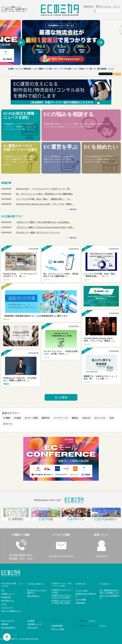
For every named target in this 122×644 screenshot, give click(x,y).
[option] (61, 42)
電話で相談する (33, 596)
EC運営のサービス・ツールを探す (61, 591)
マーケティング (61, 418)
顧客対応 (46, 418)
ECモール (8, 424)
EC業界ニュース (8, 594)
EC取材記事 (6, 597)
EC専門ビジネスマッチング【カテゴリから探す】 (61, 596)
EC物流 (17, 418)
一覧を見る (73, 209)
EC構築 (7, 418)
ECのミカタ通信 (58, 629)
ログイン (93, 621)
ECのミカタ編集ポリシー (11, 611)
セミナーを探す (82, 591)
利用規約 (5, 624)
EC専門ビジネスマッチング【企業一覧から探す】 (61, 602)
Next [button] (101, 42)
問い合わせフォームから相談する (37, 591)
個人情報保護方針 (8, 628)
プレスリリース (7, 608)
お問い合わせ (33, 628)
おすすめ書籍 (81, 600)
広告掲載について (34, 624)
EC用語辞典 (80, 603)
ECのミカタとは (8, 621)
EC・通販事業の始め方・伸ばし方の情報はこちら (110, 591)
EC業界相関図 (57, 626)
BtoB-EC (87, 418)
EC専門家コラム (8, 601)
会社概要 (31, 621)
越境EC (75, 418)
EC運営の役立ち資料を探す (86, 595)
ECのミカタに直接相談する (110, 597)
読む (3, 590)
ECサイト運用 (31, 418)
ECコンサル (100, 418)
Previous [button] (21, 42)
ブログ (4, 604)
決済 (112, 418)
